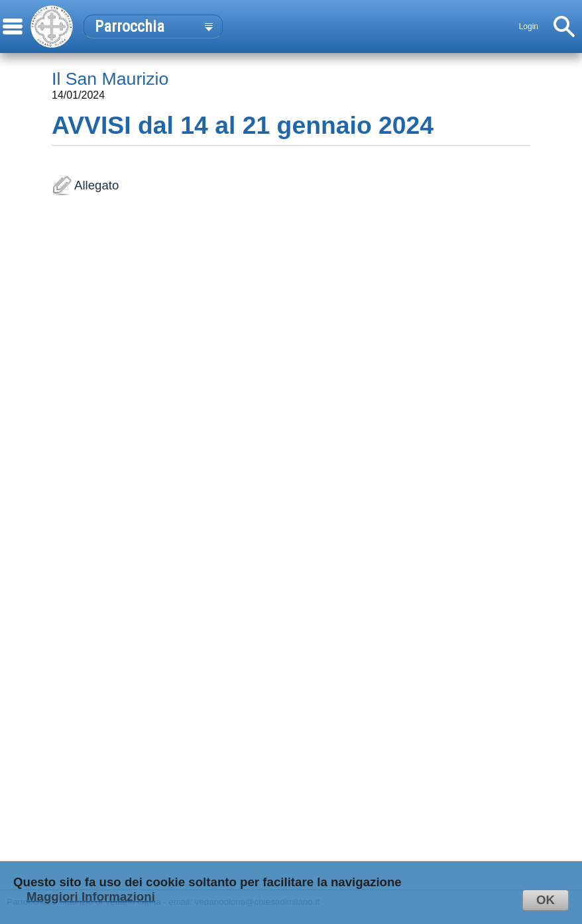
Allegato (291, 535)
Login (529, 26)
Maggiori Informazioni (91, 897)
